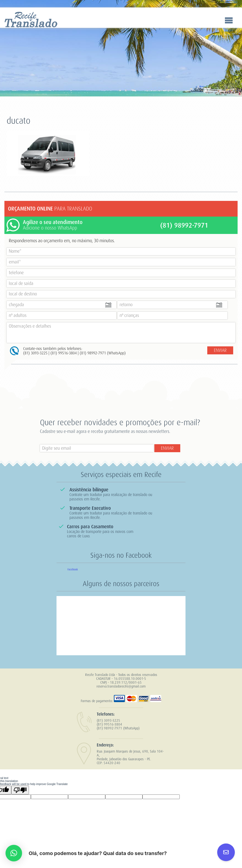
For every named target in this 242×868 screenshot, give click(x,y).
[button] (14, 853)
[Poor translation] (20, 790)
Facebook (73, 569)
